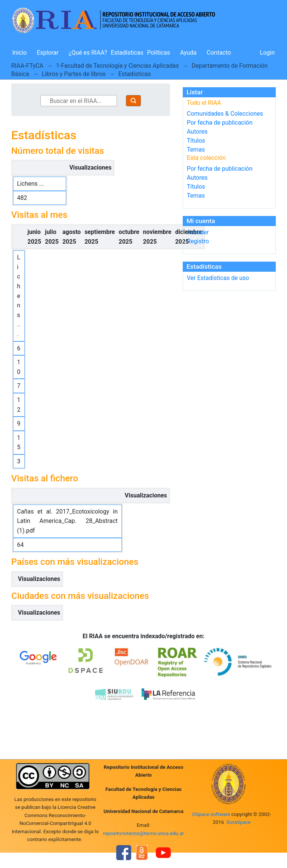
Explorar (47, 53)
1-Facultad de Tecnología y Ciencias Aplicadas (118, 66)
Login (267, 53)
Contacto (219, 53)
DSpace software (211, 814)
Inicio (19, 53)
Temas (196, 150)
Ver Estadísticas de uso (218, 278)
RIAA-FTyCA (27, 66)
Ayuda (188, 53)
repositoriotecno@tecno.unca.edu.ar (144, 833)
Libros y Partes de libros (74, 74)
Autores (197, 132)
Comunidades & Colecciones (225, 114)
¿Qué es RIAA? (88, 53)
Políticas (159, 53)
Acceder (198, 232)
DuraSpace (239, 822)
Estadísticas (127, 53)
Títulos (196, 141)
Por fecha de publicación (220, 123)
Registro (198, 241)
